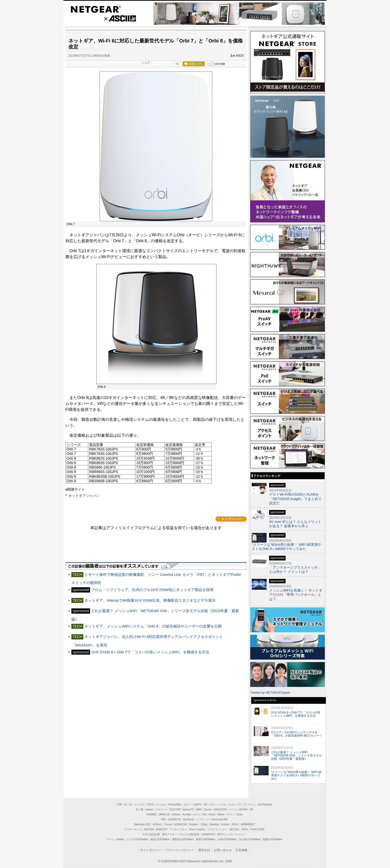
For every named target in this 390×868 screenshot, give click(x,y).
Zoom (240, 814)
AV (206, 805)
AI (125, 805)
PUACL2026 (257, 829)
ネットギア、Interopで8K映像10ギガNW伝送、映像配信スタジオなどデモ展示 (150, 600)
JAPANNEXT (248, 824)
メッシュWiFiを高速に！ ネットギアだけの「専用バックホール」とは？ (296, 595)
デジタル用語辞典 (189, 834)
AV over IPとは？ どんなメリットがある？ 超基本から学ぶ (295, 524)
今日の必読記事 (151, 834)
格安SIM (149, 829)
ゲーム (252, 805)
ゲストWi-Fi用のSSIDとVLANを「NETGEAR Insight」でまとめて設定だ (295, 499)
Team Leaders (197, 829)
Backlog (214, 824)
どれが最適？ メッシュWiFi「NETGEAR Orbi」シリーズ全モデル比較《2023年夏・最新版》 (296, 755)
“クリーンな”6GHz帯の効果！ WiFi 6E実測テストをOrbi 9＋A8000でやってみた (287, 547)
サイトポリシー (150, 850)
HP (251, 809)
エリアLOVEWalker (137, 839)
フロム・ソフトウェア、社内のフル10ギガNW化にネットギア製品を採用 (152, 590)
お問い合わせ (223, 850)
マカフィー (161, 809)
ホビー (187, 805)
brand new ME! (219, 819)
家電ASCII (162, 829)
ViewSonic (189, 819)
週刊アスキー (170, 834)
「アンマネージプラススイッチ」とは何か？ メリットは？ (295, 570)
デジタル (161, 805)
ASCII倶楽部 (265, 805)
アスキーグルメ (178, 829)
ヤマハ (230, 814)
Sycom (208, 809)
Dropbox (194, 824)
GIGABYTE (174, 819)
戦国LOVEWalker (272, 839)
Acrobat (187, 814)
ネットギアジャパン (84, 496)
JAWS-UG (164, 814)
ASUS (235, 824)
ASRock (157, 824)
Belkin (221, 814)
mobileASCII (208, 834)
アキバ (213, 805)
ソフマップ (203, 819)
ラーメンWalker (116, 839)
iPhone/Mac (175, 805)
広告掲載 (242, 850)
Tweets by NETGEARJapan (270, 692)
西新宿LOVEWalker (183, 839)
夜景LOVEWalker (206, 839)
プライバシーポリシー (180, 850)
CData (204, 824)
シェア (146, 63)
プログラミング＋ (217, 829)
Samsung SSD (142, 824)
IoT (131, 805)
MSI (163, 819)
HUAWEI (151, 814)
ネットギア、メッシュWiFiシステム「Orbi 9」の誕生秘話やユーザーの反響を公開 (153, 626)
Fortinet (225, 824)
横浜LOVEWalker (160, 839)
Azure (212, 814)
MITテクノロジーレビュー (232, 834)
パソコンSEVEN (238, 809)
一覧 (176, 64)
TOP (120, 805)
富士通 (140, 809)
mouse (149, 809)
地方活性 (235, 829)
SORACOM (180, 824)
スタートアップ (237, 805)
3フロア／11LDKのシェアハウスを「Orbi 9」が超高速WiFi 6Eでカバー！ (297, 734)
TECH (150, 805)
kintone (176, 814)
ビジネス (140, 805)
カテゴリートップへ (231, 519)
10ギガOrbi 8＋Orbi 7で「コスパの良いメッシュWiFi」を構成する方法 (150, 652)
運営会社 (204, 850)
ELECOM (175, 809)
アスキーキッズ (133, 829)
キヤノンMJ (200, 814)
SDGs (245, 829)
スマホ (223, 805)
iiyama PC (188, 809)
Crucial (168, 824)
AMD (199, 809)
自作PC (197, 805)
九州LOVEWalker (227, 839)
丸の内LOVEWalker (250, 839)
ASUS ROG (220, 809)
